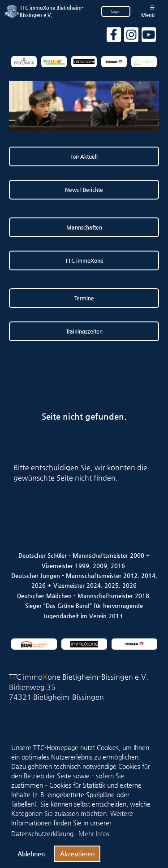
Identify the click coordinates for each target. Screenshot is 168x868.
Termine (84, 298)
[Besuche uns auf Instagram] (131, 37)
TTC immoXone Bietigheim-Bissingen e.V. (52, 11)
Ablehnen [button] (31, 854)
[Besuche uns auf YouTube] (149, 37)
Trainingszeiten (84, 331)
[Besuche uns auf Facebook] (114, 37)
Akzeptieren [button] (77, 854)
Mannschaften (84, 227)
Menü (148, 11)
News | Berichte (84, 190)
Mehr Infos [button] (94, 833)
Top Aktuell (84, 156)
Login (116, 11)
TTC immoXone (84, 260)
